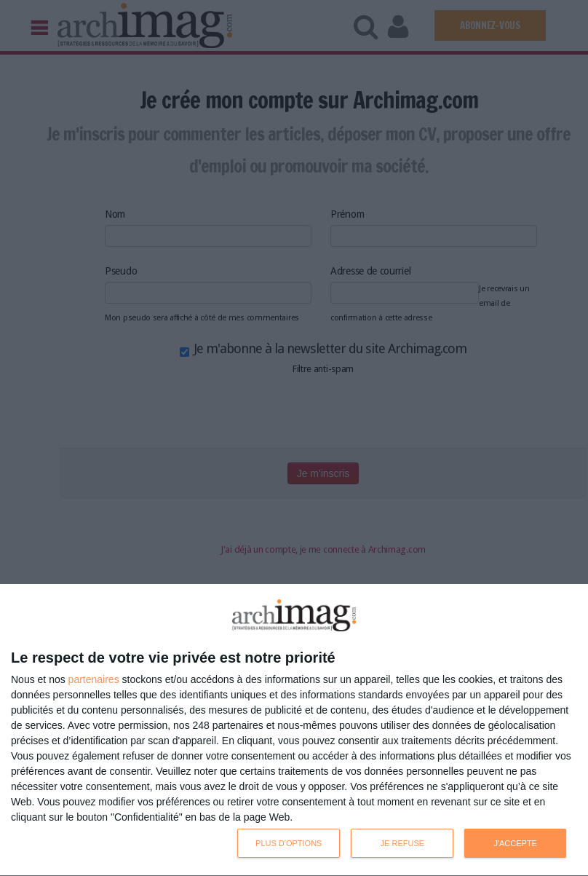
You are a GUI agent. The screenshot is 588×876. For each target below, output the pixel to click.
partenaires (94, 679)
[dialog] (294, 730)
